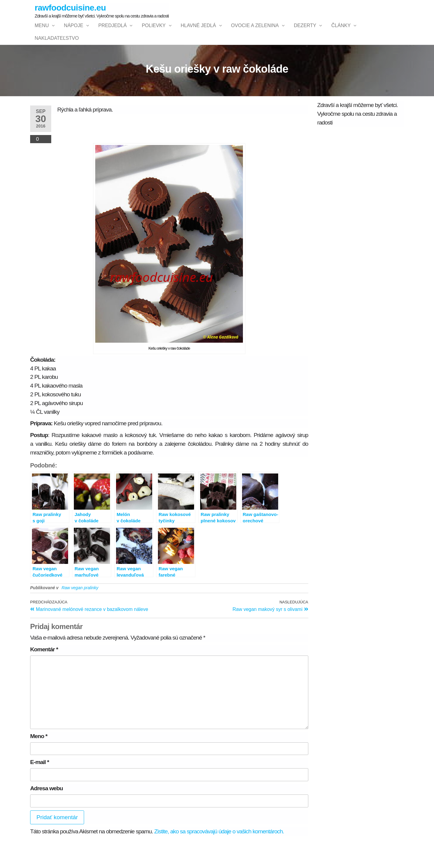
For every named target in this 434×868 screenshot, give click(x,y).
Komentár (44, 672)
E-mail (39, 785)
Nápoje (74, 31)
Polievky (154, 31)
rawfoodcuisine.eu (70, 8)
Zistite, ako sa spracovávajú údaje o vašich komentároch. (219, 854)
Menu (42, 31)
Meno (39, 759)
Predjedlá (112, 31)
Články (341, 31)
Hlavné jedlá (198, 31)
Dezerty (305, 31)
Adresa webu (46, 811)
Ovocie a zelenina (255, 31)
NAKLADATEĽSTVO (57, 55)
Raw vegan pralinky (80, 610)
